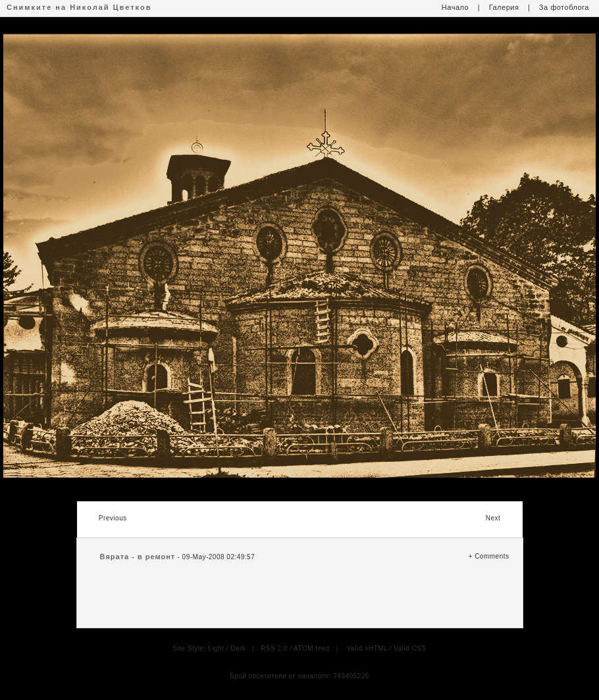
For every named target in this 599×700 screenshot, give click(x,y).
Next (493, 518)
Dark (238, 648)
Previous (113, 518)
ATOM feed (312, 648)
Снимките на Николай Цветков (79, 7)
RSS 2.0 (274, 648)
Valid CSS (410, 648)
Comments (492, 556)
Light (216, 648)
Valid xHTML (367, 648)
